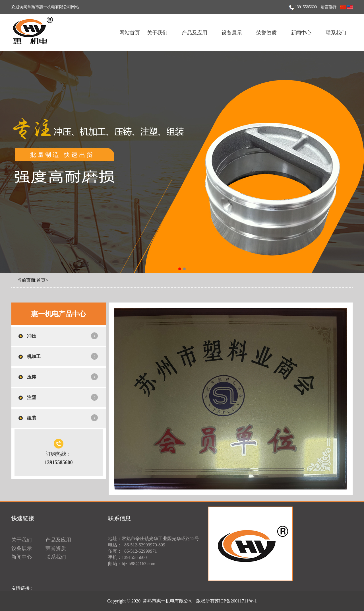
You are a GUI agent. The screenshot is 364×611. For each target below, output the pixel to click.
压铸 (32, 377)
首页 (41, 280)
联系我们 (336, 33)
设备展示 (232, 33)
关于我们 (157, 33)
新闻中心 (301, 33)
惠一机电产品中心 (59, 314)
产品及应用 (195, 33)
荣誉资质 (266, 33)
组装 (32, 418)
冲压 (32, 336)
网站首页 (130, 33)
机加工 (34, 356)
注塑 (32, 397)
